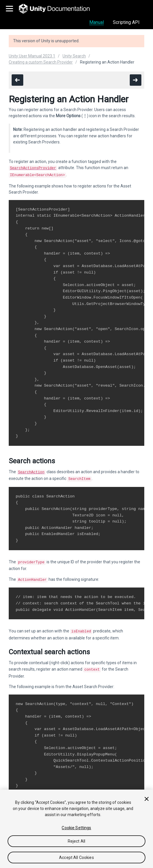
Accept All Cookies (76, 858)
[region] (76, 829)
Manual (97, 22)
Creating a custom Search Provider (41, 62)
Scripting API (126, 22)
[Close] (147, 799)
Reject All (76, 841)
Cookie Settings (76, 828)
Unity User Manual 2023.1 (32, 56)
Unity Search (74, 56)
